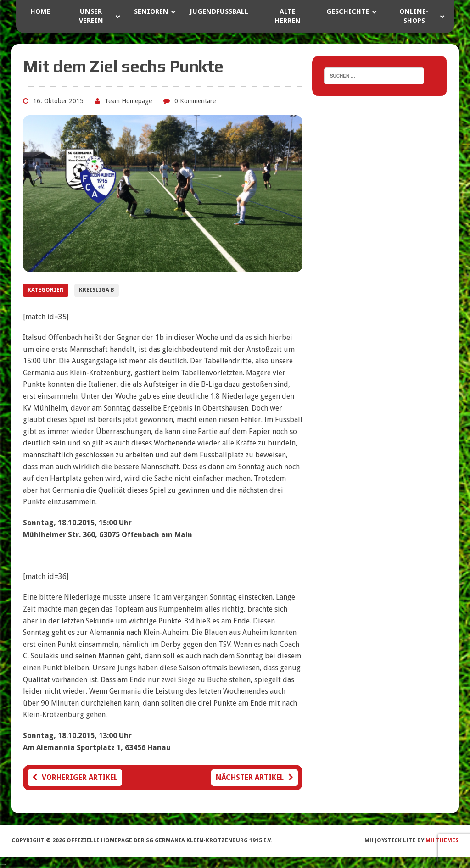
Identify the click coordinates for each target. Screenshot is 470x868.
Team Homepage (128, 101)
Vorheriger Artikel (75, 777)
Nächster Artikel (255, 777)
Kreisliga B (97, 290)
